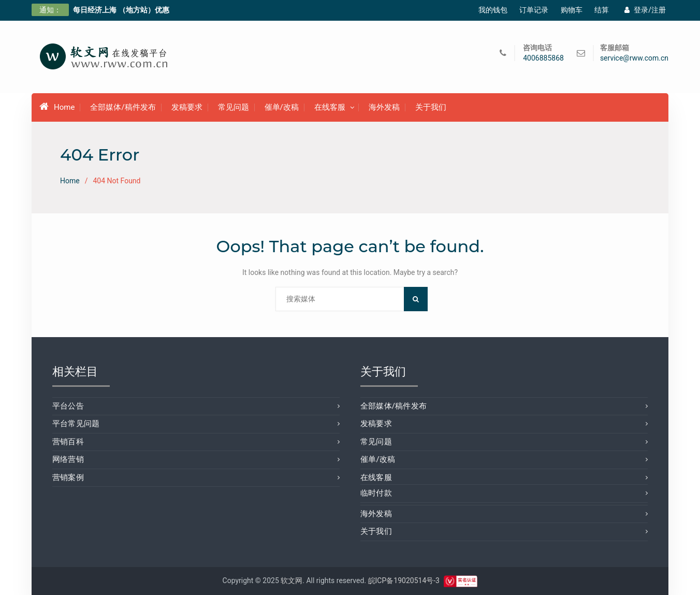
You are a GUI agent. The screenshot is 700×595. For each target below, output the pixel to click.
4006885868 (543, 58)
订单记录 (534, 10)
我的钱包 (493, 10)
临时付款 (376, 493)
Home (57, 107)
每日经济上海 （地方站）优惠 (121, 10)
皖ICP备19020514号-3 (404, 581)
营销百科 (68, 442)
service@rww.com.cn (634, 58)
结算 (602, 10)
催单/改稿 (282, 107)
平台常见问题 (76, 424)
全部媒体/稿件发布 (123, 107)
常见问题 (234, 107)
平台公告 (68, 406)
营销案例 (68, 477)
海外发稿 (384, 107)
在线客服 (330, 107)
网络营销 (68, 459)
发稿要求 (187, 107)
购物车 (572, 10)
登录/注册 (645, 10)
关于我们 (431, 107)
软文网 (291, 581)
